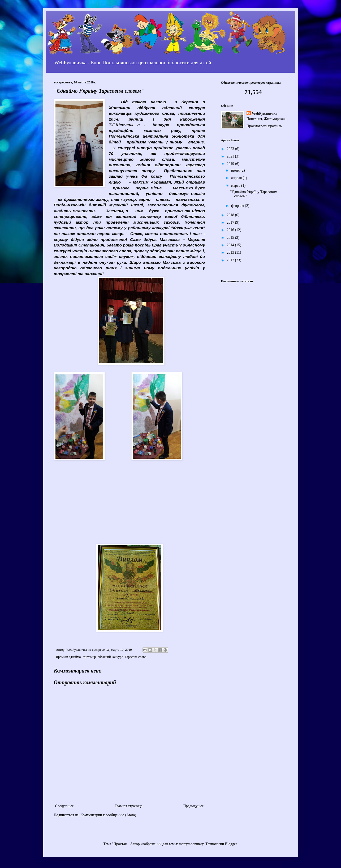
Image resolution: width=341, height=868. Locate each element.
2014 (231, 245)
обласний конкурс (110, 657)
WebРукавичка (265, 114)
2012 (231, 260)
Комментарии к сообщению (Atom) (108, 815)
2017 (231, 222)
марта (236, 186)
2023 (231, 149)
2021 (231, 156)
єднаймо (75, 657)
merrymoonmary (191, 844)
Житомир (89, 657)
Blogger (231, 844)
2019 (231, 164)
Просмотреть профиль (264, 126)
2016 (231, 230)
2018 (231, 215)
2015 (231, 238)
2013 (231, 252)
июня (236, 170)
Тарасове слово (136, 657)
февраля (238, 206)
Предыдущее (194, 806)
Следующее (64, 806)
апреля (237, 178)
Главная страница (129, 806)
